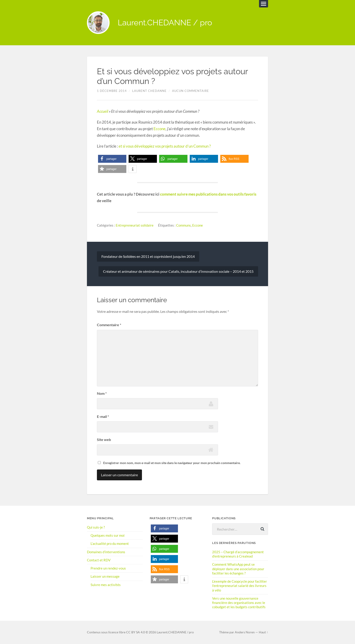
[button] (112, 159)
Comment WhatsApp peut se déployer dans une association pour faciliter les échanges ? (238, 569)
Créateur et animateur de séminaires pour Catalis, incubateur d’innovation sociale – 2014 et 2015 (178, 271)
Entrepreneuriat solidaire (135, 225)
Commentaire (109, 325)
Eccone (160, 129)
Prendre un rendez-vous (108, 568)
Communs (183, 225)
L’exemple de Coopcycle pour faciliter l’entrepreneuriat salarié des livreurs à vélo (240, 586)
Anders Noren (245, 632)
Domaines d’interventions (106, 552)
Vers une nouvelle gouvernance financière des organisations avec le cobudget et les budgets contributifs (239, 603)
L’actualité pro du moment (110, 543)
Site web (104, 439)
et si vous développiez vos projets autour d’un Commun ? (165, 146)
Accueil (103, 111)
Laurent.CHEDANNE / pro (165, 23)
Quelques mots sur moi (108, 535)
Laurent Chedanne (149, 91)
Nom (102, 393)
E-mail (103, 416)
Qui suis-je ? (96, 527)
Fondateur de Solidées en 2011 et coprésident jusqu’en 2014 (148, 256)
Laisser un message (105, 576)
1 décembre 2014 (112, 91)
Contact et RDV (99, 560)
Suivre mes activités (106, 585)
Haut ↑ (263, 632)
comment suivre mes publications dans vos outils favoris (208, 194)
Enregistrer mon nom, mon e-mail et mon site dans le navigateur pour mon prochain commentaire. (172, 463)
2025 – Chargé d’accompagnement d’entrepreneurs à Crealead (238, 554)
